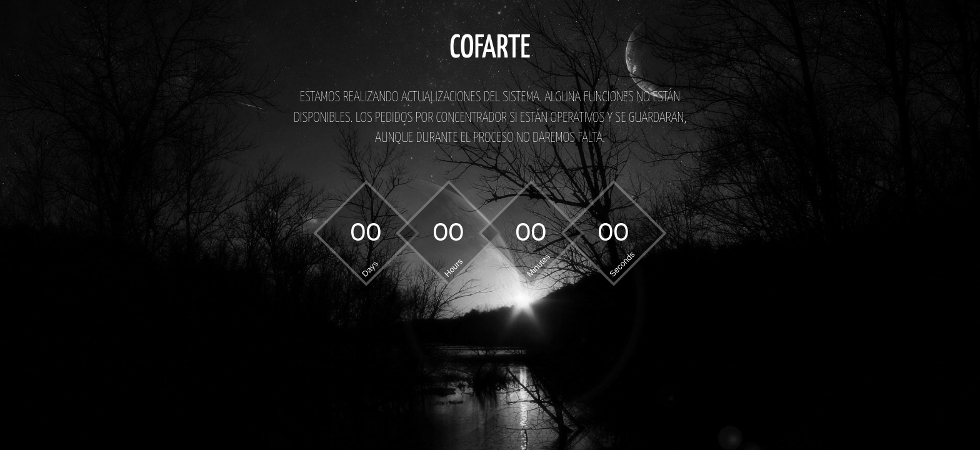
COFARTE (490, 49)
